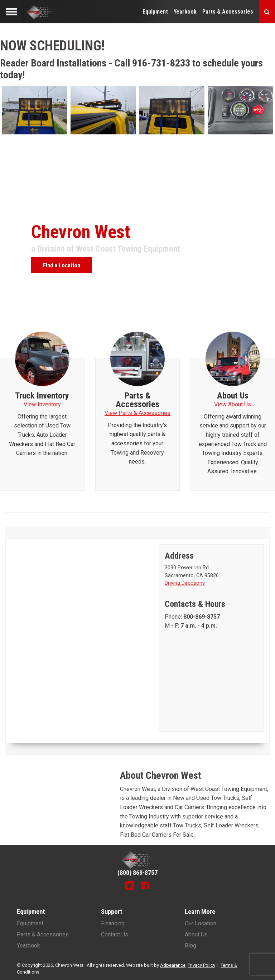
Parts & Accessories (228, 12)
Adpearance (173, 965)
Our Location (201, 923)
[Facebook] (145, 886)
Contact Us (115, 934)
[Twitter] (130, 886)
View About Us (233, 404)
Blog (190, 946)
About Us (196, 934)
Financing (113, 923)
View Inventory (42, 404)
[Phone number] (202, 617)
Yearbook (185, 12)
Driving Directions (185, 583)
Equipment (155, 12)
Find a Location (62, 265)
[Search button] (267, 12)
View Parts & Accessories (137, 413)
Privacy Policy (201, 965)
